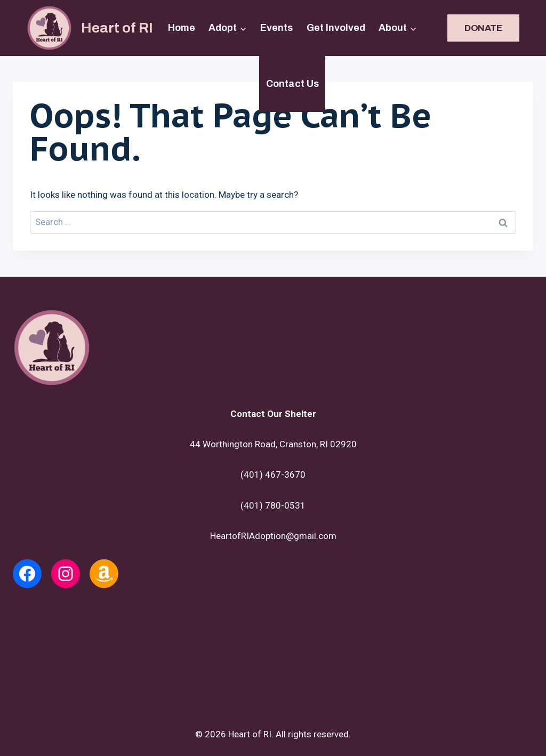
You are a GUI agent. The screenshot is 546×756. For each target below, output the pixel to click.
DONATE (483, 28)
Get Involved (336, 28)
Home (182, 28)
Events (276, 28)
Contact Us (292, 84)
